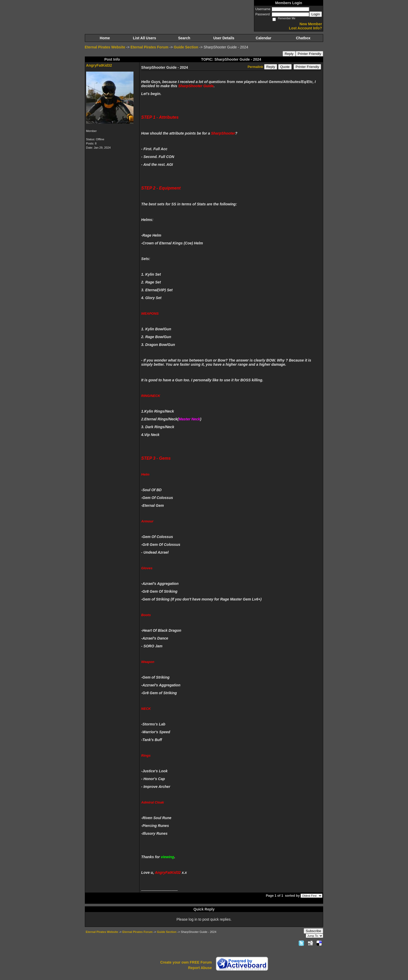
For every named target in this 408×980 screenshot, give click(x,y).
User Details (224, 38)
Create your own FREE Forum (186, 962)
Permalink (255, 67)
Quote (285, 67)
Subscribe (313, 931)
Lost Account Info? (305, 28)
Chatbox (303, 38)
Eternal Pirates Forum (150, 47)
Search (184, 38)
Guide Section (186, 47)
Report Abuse (200, 968)
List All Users (145, 38)
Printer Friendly (309, 54)
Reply (289, 54)
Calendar (264, 38)
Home (105, 38)
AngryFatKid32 (99, 65)
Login (316, 14)
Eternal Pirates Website (105, 47)
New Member (311, 24)
